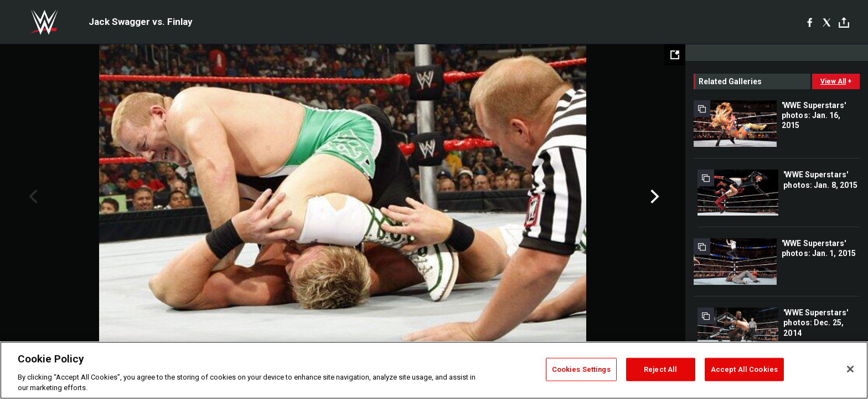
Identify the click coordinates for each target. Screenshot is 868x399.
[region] (434, 370)
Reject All (660, 369)
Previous (32, 197)
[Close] (850, 369)
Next (653, 197)
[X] (827, 22)
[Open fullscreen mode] (675, 55)
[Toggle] (844, 22)
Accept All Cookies (744, 369)
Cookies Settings (581, 369)
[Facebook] (810, 22)
